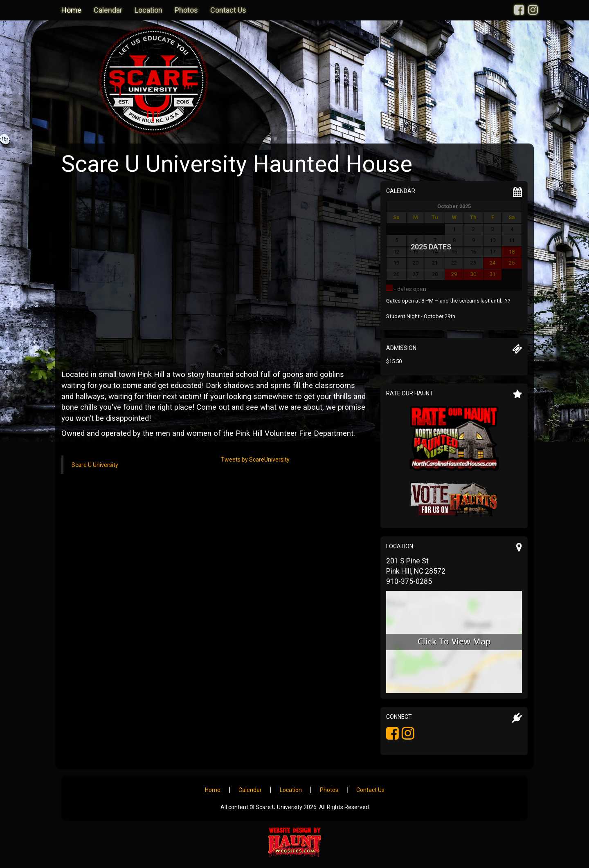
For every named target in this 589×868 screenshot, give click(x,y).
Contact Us (228, 10)
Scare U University (95, 465)
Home (71, 10)
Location (148, 10)
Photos (186, 10)
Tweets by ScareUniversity (255, 460)
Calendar (108, 10)
